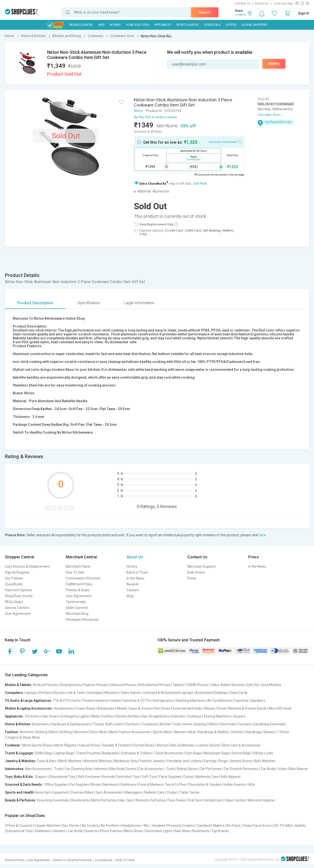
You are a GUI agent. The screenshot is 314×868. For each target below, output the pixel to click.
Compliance (104, 860)
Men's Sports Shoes (37, 745)
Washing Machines (191, 701)
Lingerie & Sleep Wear (23, 737)
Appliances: (14, 716)
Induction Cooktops (187, 716)
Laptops (31, 693)
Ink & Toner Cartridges (85, 693)
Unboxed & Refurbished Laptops (168, 693)
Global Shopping (254, 25)
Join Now (200, 183)
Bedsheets (40, 724)
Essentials (212, 25)
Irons (267, 826)
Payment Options (18, 590)
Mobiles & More (81, 25)
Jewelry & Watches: (20, 761)
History (132, 566)
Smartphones (71, 685)
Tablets (178, 685)
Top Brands (220, 831)
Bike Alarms (299, 769)
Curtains (245, 724)
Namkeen (111, 785)
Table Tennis (190, 792)
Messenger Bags (216, 753)
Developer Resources (82, 620)
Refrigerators (164, 701)
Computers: (14, 693)
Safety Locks (263, 753)
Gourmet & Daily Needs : (24, 785)
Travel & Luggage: (19, 753)
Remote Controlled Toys (121, 777)
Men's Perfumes (104, 800)
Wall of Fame (125, 860)
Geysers (239, 716)
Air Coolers (90, 826)
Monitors (111, 693)
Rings (223, 761)
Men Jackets (296, 826)
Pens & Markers (151, 785)
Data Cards (239, 693)
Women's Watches (98, 761)
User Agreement (18, 614)
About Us (135, 557)
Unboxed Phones (123, 685)
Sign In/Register (17, 572)
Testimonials (76, 602)
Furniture (133, 724)
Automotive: (15, 769)
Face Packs (177, 800)
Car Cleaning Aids (78, 769)
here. (263, 535)
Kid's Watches (265, 761)
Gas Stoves (71, 826)
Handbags (254, 732)
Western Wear (185, 732)
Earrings (210, 761)
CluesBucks (14, 584)
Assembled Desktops (212, 693)
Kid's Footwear (89, 777)
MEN (101, 25)
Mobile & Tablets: (19, 685)
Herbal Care (213, 800)
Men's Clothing (60, 732)
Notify (274, 64)
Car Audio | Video (274, 769)
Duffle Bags (43, 753)
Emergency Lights (75, 716)
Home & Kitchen (137, 25)
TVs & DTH (61, 701)
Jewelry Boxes (241, 761)
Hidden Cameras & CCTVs (131, 701)
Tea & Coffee (175, 785)
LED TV (278, 826)
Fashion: (12, 732)
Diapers (41, 777)
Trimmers (32, 716)
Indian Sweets (235, 785)
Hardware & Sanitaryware (71, 724)
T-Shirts (283, 732)
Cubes (188, 777)
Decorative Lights (159, 831)
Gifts (251, 785)
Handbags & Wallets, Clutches (221, 732)
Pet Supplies (79, 785)
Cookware (150, 724)
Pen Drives (162, 708)
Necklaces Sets (126, 761)
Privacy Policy (14, 860)
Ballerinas (186, 745)
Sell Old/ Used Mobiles (264, 685)
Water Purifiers (103, 716)
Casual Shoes (89, 745)
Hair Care (126, 800)
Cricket (172, 792)
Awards (133, 584)
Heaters (60, 831)
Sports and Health (19, 792)
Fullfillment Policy (79, 584)
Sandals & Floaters (116, 745)
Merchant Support (202, 566)
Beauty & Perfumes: (21, 800)
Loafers (202, 745)
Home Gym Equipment (52, 792)
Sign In (304, 13)
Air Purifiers (110, 826)
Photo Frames (111, 831)
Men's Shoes (134, 831)
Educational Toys (62, 777)
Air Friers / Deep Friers (244, 826)
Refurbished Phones (154, 685)
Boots (215, 745)
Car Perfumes (211, 769)
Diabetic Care (154, 792)
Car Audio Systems (83, 831)
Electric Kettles (128, 716)
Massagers (133, 792)
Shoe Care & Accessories (241, 745)
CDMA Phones (197, 685)
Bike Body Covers (123, 769)
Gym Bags (193, 753)
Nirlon (138, 111)
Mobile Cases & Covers (134, 708)
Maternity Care (207, 777)
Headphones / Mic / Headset (143, 826)
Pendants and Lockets (184, 761)
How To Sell (75, 572)
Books (96, 785)
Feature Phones (96, 685)
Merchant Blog (77, 614)
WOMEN (115, 25)
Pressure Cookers (181, 826)
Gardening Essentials (270, 724)
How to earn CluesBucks (225, 142)
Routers (60, 693)
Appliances (163, 25)
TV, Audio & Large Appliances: (29, 701)
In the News (136, 578)
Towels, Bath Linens (108, 724)
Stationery (128, 785)
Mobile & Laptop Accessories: (29, 708)
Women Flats (167, 745)
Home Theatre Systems (90, 701)
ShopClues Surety (19, 596)
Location (240, 15)
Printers (45, 693)
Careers (133, 590)
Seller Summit (77, 608)
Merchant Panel (78, 566)
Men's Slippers (65, 745)
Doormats (228, 724)
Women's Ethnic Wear (90, 732)
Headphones (63, 708)
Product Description (35, 303)
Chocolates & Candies (205, 785)
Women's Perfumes (150, 800)
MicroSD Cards (280, 708)
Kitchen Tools (170, 724)
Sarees (269, 732)
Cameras (241, 701)
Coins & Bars (46, 761)
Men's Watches (70, 761)
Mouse (210, 708)
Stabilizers (43, 831)
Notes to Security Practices (72, 860)
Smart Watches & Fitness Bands (242, 708)
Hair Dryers (50, 716)
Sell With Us (242, 4)
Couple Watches (47, 826)
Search (205, 12)
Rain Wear (182, 831)
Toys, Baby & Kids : (20, 777)
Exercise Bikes (82, 792)
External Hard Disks (188, 708)
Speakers (258, 701)
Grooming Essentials (53, 800)
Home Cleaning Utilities (201, 724)
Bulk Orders (196, 572)
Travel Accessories (169, 753)
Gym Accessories (109, 792)
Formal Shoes (144, 745)
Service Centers (17, 608)
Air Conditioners (220, 701)
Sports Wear (162, 732)
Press (192, 578)
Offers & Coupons (19, 826)
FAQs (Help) (14, 602)
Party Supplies (170, 777)
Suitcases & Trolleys (136, 753)
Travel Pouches (88, 753)
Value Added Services (228, 685)
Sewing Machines (217, 716)
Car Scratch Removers (241, 769)
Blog (130, 596)
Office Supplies (56, 785)
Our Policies (14, 578)
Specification (89, 303)
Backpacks (106, 708)
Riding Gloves (187, 769)
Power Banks (85, 708)
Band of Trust (137, 572)
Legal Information (139, 303)
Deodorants (80, 800)
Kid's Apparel (231, 777)
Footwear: (13, 745)
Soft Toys (149, 777)
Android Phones (45, 685)
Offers (231, 25)
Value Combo (235, 800)
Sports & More (188, 25)
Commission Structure (83, 578)
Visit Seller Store (269, 115)
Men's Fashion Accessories (130, 732)
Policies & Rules (78, 590)
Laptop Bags (64, 753)
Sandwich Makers (211, 826)
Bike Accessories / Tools (44, 769)
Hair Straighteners (155, 716)
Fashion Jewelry (152, 761)
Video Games (131, 693)
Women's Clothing (33, 732)
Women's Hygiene (261, 800)
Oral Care (195, 800)
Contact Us (261, 4)
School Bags (241, 753)
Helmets (101, 769)
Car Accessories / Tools (157, 769)
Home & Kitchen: (18, 724)
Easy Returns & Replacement (27, 566)
